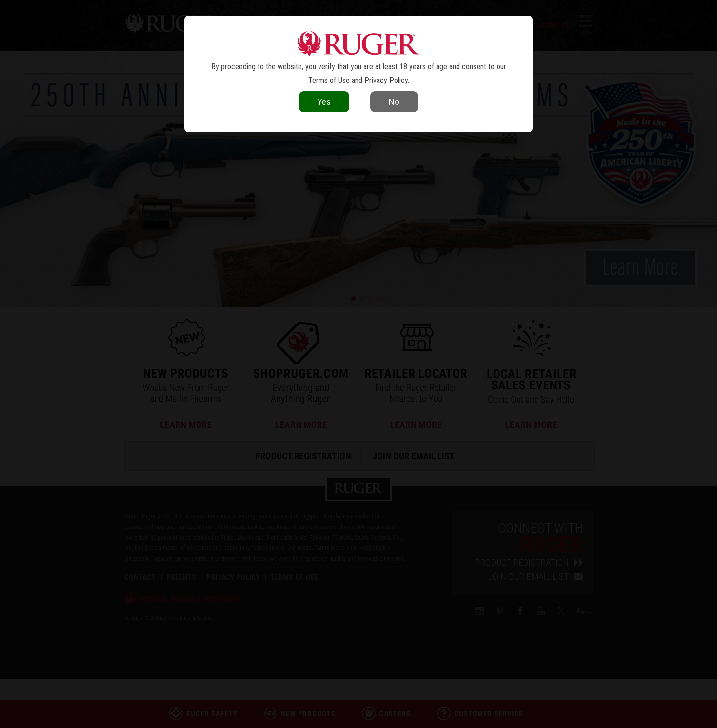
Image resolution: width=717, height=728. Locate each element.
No (394, 102)
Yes (324, 102)
